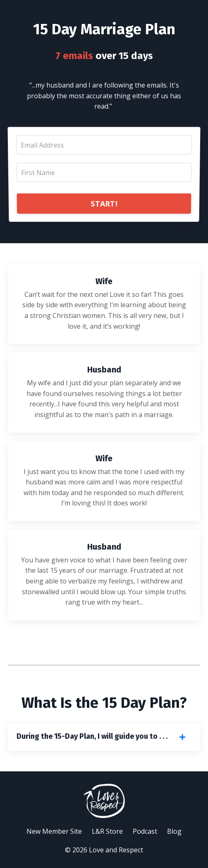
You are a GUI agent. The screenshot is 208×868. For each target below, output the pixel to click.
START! (104, 203)
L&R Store (107, 831)
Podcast (145, 831)
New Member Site (54, 831)
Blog (174, 831)
